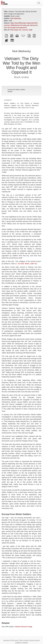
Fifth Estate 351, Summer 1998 (21, 30)
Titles (21, 640)
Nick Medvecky (16, 18)
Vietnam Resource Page (23, 627)
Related (10, 92)
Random (6, 640)
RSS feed (14, 640)
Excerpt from (16, 90)
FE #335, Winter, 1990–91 (27, 264)
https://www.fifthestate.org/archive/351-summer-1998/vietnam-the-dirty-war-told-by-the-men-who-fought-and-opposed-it (21, 25)
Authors (27, 640)
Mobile (25, 643)
